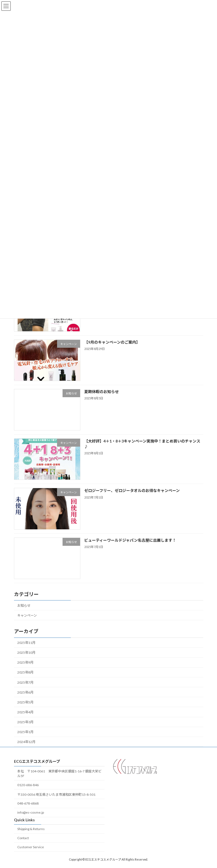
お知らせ (24, 605)
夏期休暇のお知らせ (101, 392)
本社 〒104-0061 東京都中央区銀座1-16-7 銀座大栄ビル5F (59, 774)
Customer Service (31, 847)
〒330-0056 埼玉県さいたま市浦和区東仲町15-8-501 (56, 794)
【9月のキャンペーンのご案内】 (112, 342)
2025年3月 (25, 722)
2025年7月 (25, 682)
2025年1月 (25, 732)
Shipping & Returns (31, 829)
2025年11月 (26, 643)
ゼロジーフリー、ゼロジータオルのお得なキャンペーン (132, 490)
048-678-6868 (28, 803)
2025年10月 (26, 653)
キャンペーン (27, 615)
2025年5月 (25, 702)
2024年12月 (26, 742)
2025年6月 (25, 692)
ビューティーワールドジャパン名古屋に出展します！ (130, 540)
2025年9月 (25, 662)
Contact (23, 838)
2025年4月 (25, 712)
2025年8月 (25, 672)
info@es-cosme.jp (31, 812)
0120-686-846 (28, 785)
